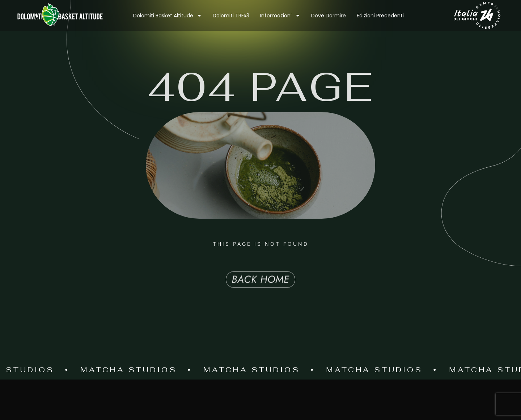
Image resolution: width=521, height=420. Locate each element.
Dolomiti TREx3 (231, 16)
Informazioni (280, 16)
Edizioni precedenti (380, 16)
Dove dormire (329, 16)
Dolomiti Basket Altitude (168, 16)
